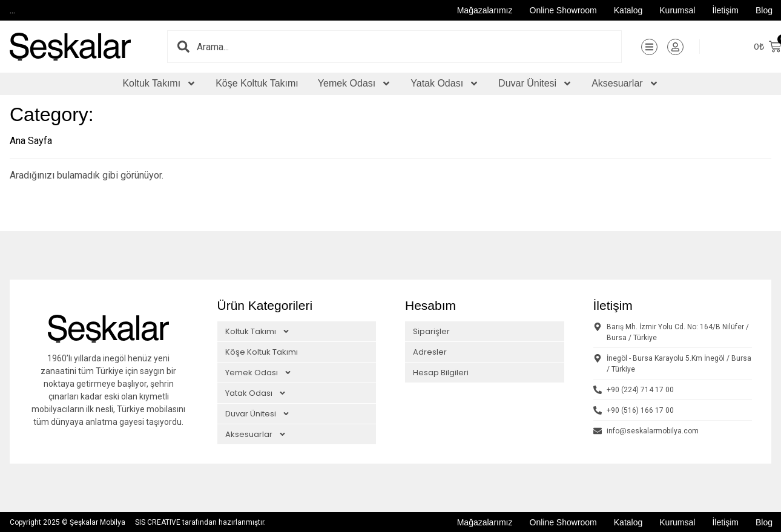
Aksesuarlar (625, 84)
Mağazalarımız (485, 10)
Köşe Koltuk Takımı (257, 83)
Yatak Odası (445, 84)
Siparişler (431, 331)
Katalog (628, 10)
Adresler (430, 351)
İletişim (725, 10)
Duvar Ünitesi (535, 84)
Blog (764, 10)
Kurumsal (677, 10)
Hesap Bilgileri (441, 372)
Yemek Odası (354, 84)
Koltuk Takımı (159, 84)
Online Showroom (563, 10)
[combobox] (409, 47)
